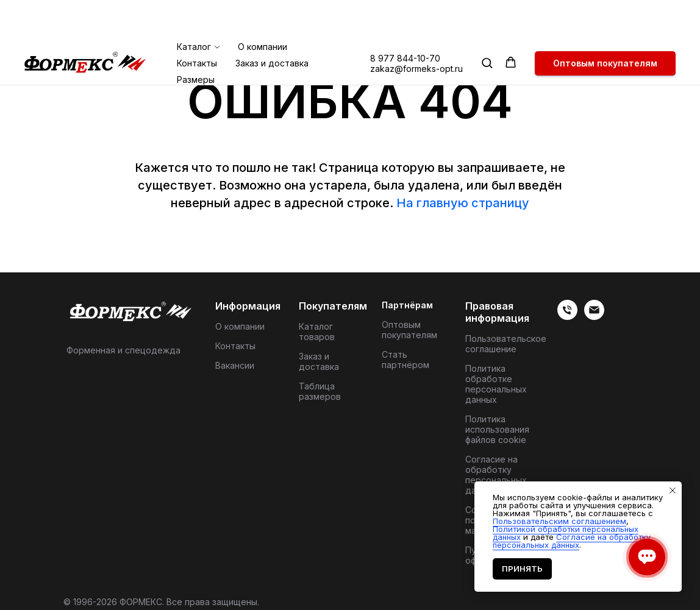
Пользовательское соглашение (506, 344)
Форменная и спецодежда (123, 350)
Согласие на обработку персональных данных (496, 475)
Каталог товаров (317, 332)
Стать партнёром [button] (405, 360)
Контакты (197, 22)
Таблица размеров (320, 391)
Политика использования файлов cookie (497, 429)
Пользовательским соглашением (559, 521)
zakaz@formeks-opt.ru (416, 27)
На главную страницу (463, 203)
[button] (487, 21)
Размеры (196, 38)
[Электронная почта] (594, 317)
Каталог (194, 5)
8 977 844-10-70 (405, 17)
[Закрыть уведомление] (673, 491)
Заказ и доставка (272, 22)
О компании (262, 5)
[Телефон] (567, 317)
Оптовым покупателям (409, 330)
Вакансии (235, 365)
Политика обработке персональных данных (496, 384)
